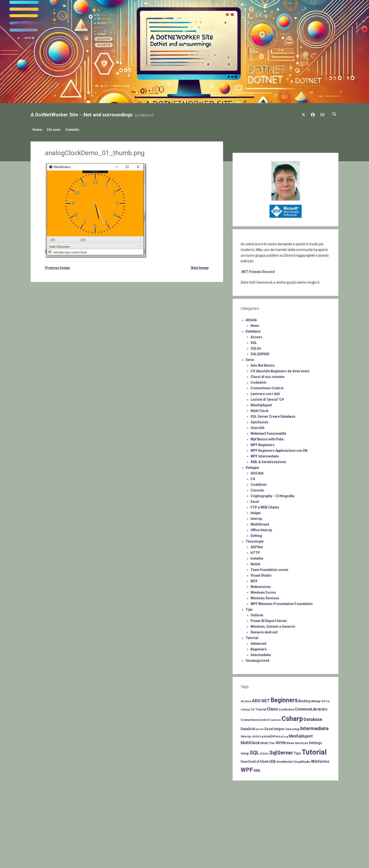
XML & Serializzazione (268, 460)
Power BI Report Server (269, 619)
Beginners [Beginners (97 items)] (284, 699)
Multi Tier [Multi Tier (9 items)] (268, 742)
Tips (249, 608)
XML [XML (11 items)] (257, 769)
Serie (250, 358)
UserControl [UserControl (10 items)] (250, 760)
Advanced (258, 642)
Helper (256, 512)
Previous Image (57, 266)
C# (253, 478)
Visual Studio (261, 574)
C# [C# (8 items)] (323, 700)
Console (257, 489)
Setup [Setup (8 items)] (245, 752)
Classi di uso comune (268, 375)
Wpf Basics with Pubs (267, 438)
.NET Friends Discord (258, 270)
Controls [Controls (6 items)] (275, 719)
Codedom (259, 381)
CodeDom (259, 483)
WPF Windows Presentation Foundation (282, 602)
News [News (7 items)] (290, 742)
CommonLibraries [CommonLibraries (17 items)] (311, 708)
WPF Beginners (263, 443)
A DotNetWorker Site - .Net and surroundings (82, 115)
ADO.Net (257, 472)
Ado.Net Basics (263, 364)
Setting (256, 534)
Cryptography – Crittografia (272, 495)
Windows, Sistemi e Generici (273, 625)
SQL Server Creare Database (273, 415)
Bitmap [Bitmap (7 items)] (316, 700)
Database (253, 330)
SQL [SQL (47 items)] (254, 751)
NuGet (255, 563)
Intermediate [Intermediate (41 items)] (314, 727)
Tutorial (252, 636)
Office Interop (261, 529)
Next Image (200, 266)
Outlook (257, 614)
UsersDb (257, 426)
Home (37, 130)
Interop (256, 517)
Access (256, 336)
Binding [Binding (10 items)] (304, 700)
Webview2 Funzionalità (268, 432)
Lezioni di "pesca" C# (267, 398)
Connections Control (267, 387)
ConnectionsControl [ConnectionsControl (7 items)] (255, 719)
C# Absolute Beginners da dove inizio (280, 370)
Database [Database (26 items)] (313, 718)
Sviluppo (252, 466)
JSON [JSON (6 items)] (255, 735)
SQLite (256, 347)
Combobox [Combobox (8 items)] (286, 708)
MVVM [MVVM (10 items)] (281, 741)
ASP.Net (257, 546)
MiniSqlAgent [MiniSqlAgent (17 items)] (301, 735)
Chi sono (56, 130)
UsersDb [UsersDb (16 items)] (268, 760)
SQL (254, 341)
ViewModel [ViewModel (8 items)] (285, 760)
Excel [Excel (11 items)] (269, 728)
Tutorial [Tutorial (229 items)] (314, 751)
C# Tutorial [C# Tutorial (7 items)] (258, 708)
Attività (251, 319)
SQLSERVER (260, 353)
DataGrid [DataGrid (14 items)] (248, 728)
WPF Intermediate (265, 455)
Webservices (261, 585)
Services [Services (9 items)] (301, 742)
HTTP (255, 551)
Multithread (260, 523)
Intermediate (261, 653)
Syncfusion (259, 421)
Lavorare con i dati (265, 392)
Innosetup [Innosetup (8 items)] (292, 728)
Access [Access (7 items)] (246, 700)
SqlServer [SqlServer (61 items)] (281, 751)
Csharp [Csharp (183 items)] (292, 717)
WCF (254, 580)
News (255, 324)
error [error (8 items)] (260, 728)
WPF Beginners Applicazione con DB (279, 449)
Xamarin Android (264, 631)
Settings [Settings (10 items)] (315, 741)
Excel (255, 500)
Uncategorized (257, 659)
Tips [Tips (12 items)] (297, 752)
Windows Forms (263, 591)
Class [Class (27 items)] (272, 708)
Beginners (259, 648)
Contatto (77, 130)
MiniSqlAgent (261, 404)
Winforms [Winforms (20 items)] (320, 760)
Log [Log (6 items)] (286, 735)
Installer (257, 557)
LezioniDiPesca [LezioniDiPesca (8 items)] (271, 735)
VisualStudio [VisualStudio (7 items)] (302, 760)
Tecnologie (255, 540)
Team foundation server (270, 568)
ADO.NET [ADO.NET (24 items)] (261, 699)
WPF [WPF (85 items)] (247, 768)
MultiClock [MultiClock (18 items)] (250, 741)
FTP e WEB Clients (265, 506)
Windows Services (265, 597)
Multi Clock (260, 409)
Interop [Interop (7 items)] (246, 735)
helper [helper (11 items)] (279, 728)
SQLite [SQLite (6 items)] (264, 752)
